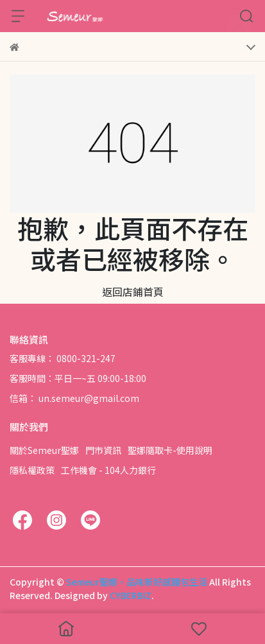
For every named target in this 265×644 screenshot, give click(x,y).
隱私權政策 (32, 470)
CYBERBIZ (131, 595)
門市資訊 (103, 450)
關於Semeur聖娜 (44, 450)
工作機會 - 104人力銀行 (108, 470)
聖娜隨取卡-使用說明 (170, 450)
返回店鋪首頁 (133, 292)
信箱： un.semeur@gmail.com (74, 398)
